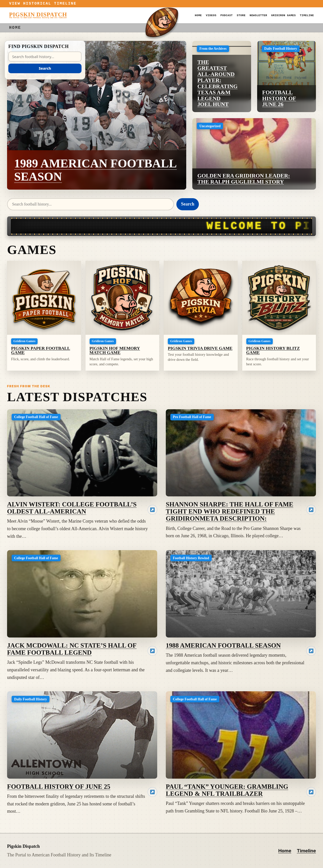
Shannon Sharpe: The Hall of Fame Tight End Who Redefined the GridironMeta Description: (230, 511)
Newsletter (258, 15)
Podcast (227, 15)
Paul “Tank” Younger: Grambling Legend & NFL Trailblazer (227, 790)
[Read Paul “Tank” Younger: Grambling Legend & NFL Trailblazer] (311, 792)
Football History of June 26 (279, 98)
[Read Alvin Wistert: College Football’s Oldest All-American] (152, 510)
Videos (211, 15)
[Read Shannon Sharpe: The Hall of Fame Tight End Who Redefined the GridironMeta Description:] (311, 510)
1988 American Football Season (223, 645)
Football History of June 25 (59, 787)
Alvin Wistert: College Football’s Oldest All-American (72, 508)
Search (188, 204)
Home (198, 15)
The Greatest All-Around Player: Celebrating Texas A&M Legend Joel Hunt (217, 83)
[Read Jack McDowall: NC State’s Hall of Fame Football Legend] (152, 651)
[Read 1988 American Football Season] (311, 651)
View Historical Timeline (43, 4)
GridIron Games (284, 15)
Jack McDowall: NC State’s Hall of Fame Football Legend (72, 649)
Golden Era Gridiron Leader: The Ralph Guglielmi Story (244, 179)
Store (241, 15)
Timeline (307, 15)
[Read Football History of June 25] (152, 792)
